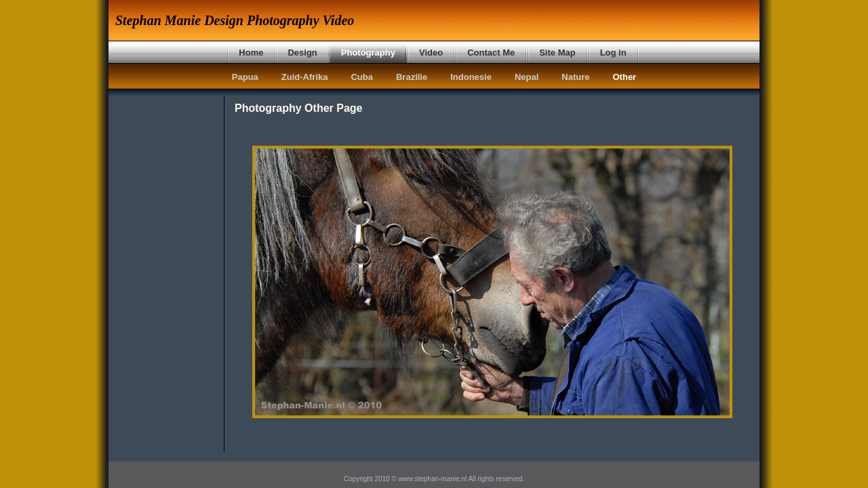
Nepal (527, 77)
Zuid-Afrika (305, 77)
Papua (245, 77)
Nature (575, 77)
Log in (613, 53)
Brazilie (412, 77)
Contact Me (491, 53)
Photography (368, 53)
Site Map (557, 53)
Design (302, 53)
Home (251, 53)
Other (625, 77)
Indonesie (471, 77)
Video (431, 53)
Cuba (362, 77)
